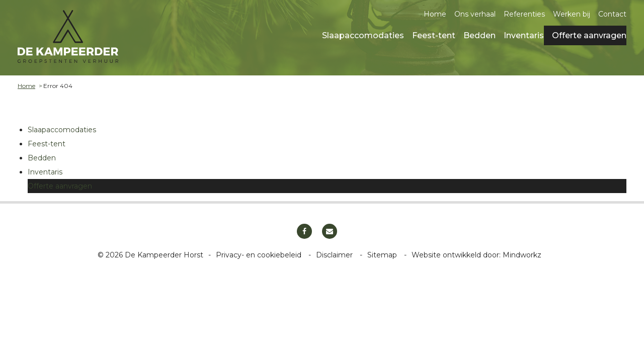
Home (435, 14)
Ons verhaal (475, 14)
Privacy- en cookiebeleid (260, 255)
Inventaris (524, 35)
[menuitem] (359, 35)
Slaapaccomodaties (363, 35)
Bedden (479, 35)
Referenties (524, 14)
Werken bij (572, 14)
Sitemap (383, 255)
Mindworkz (522, 255)
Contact (612, 14)
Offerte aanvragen (589, 35)
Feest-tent (434, 35)
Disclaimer (335, 255)
